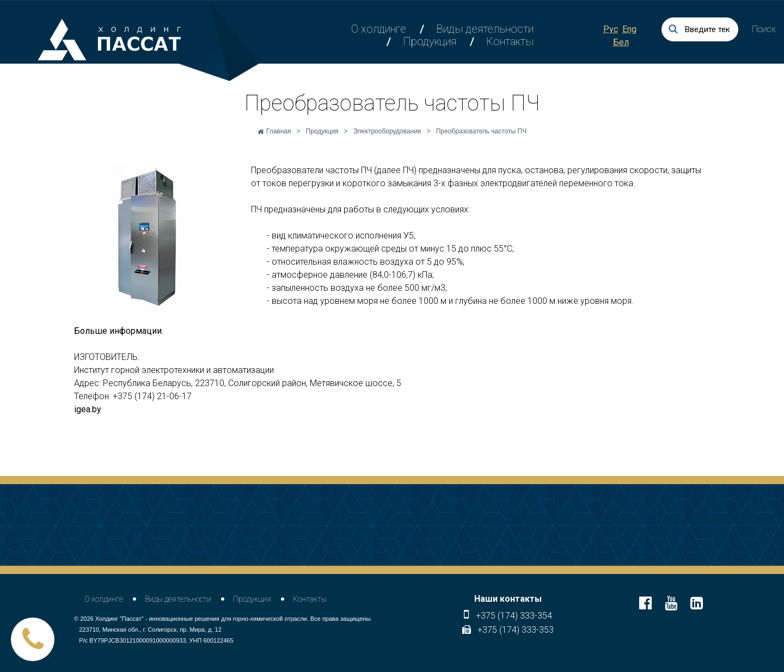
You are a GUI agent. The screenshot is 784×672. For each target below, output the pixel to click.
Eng (629, 29)
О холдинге (379, 29)
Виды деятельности (485, 29)
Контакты (510, 41)
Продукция (430, 41)
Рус (611, 29)
